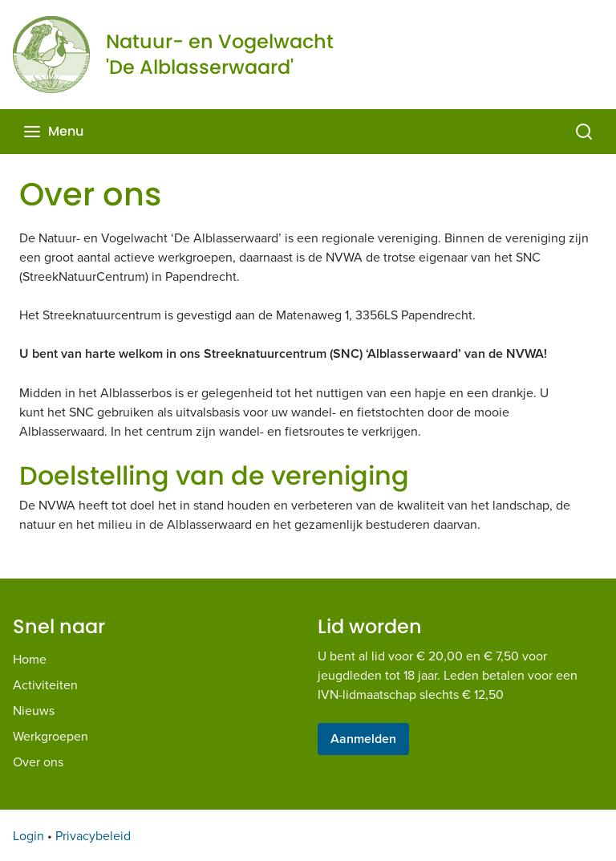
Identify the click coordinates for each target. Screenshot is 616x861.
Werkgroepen (51, 736)
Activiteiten (45, 684)
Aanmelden (363, 739)
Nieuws (34, 710)
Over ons (38, 761)
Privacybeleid (93, 835)
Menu (53, 132)
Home (30, 659)
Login (28, 835)
